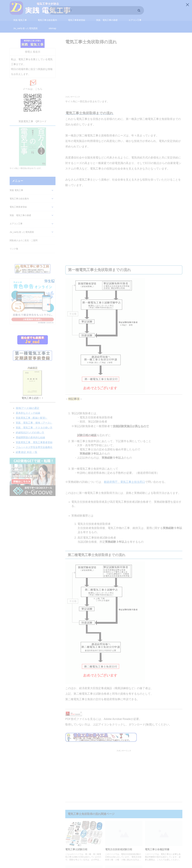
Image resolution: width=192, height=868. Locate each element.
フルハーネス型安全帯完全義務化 (34, 441)
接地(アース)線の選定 (28, 402)
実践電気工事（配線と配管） (32, 412)
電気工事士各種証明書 (157, 843)
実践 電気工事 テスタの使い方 (34, 422)
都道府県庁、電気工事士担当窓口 (124, 476)
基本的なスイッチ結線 (28, 407)
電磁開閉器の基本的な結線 (30, 431)
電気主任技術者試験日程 (119, 843)
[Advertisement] (124, 67)
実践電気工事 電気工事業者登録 (34, 436)
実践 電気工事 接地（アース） (34, 417)
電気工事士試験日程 (76, 843)
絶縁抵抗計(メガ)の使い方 (30, 427)
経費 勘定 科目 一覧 (27, 446)
